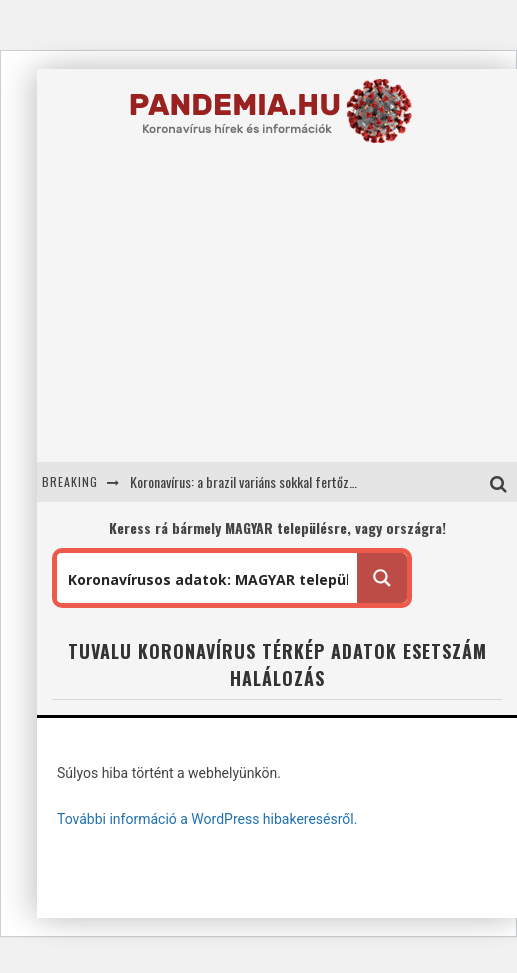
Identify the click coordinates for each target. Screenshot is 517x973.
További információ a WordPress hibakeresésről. (207, 819)
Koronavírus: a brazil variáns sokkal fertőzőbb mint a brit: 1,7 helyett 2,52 (322, 481)
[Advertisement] (241, 316)
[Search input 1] (208, 578)
